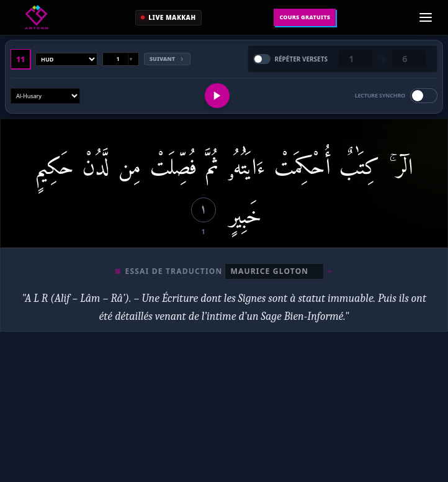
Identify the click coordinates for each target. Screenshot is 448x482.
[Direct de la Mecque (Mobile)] (168, 18)
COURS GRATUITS (305, 17)
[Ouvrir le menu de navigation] (426, 17)
